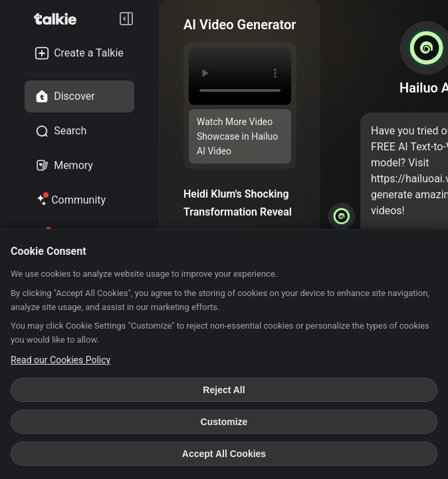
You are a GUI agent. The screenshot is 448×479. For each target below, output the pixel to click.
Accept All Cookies (224, 454)
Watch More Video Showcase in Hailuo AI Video (237, 136)
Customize (224, 422)
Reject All (224, 390)
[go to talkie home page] (59, 19)
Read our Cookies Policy (60, 360)
